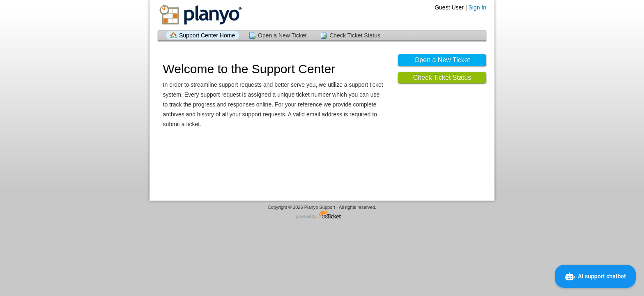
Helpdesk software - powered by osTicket (322, 215)
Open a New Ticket (282, 35)
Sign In (477, 7)
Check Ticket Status (355, 35)
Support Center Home (207, 35)
